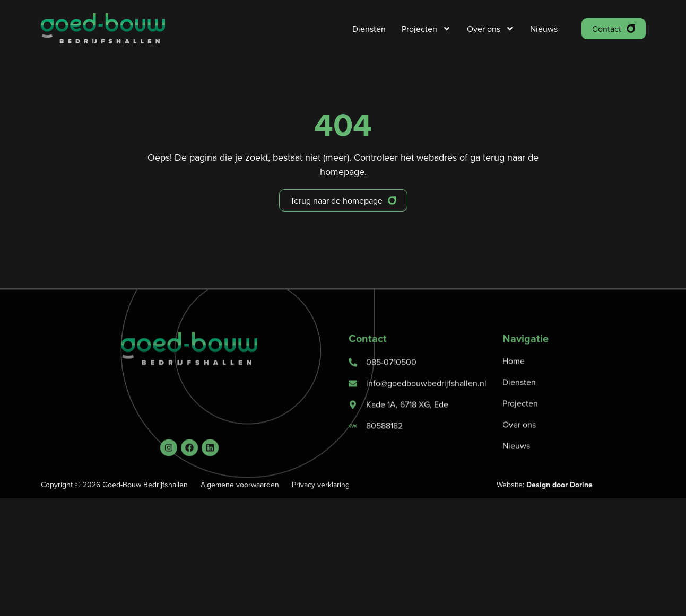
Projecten (426, 29)
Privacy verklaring (321, 485)
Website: (545, 485)
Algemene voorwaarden (240, 485)
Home (514, 380)
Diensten (369, 29)
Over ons (490, 29)
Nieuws (544, 29)
